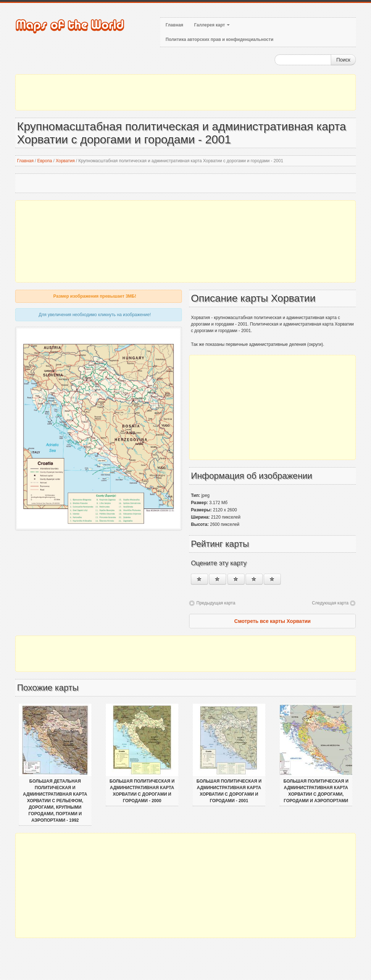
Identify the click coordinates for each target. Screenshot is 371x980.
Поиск (343, 60)
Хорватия (65, 161)
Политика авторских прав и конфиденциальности (220, 39)
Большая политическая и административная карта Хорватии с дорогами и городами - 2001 (229, 791)
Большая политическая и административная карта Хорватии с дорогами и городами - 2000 (142, 791)
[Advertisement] (185, 92)
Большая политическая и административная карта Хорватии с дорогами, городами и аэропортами (316, 791)
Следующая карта (330, 603)
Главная (174, 25)
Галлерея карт (212, 25)
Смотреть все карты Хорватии (273, 621)
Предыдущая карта (216, 603)
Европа (45, 161)
